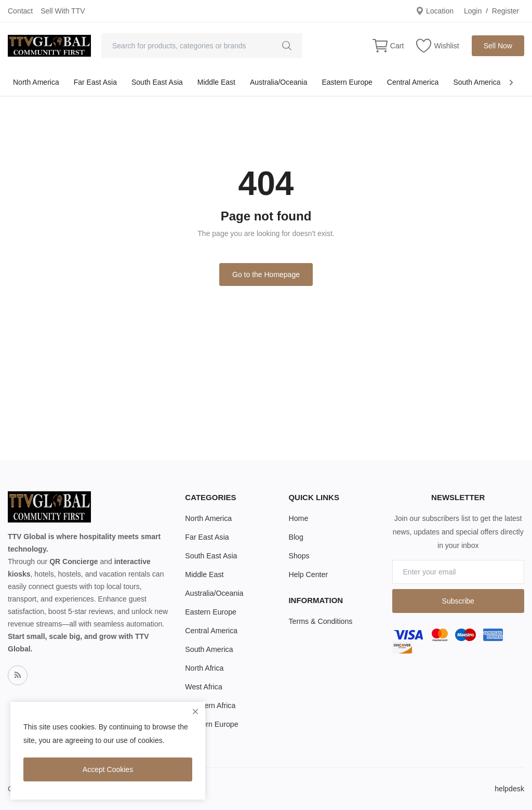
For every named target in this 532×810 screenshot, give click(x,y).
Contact (20, 11)
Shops (299, 556)
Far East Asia (95, 82)
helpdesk (510, 789)
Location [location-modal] (435, 11)
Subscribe (458, 601)
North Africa (204, 668)
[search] (287, 46)
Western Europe (211, 724)
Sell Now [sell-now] (498, 46)
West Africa (203, 687)
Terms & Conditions (320, 621)
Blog (296, 537)
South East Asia (157, 82)
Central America (413, 82)
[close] (195, 712)
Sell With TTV (63, 11)
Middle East (216, 82)
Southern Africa (210, 706)
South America (477, 82)
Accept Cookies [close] (108, 769)
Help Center (308, 574)
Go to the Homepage (266, 275)
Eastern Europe (347, 82)
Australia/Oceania (279, 82)
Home (298, 518)
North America (36, 82)
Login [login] (473, 11)
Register (506, 11)
